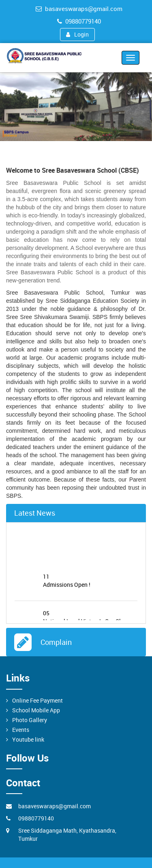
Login (77, 34)
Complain (54, 642)
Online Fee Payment (37, 700)
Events (21, 730)
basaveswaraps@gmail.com (79, 9)
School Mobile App (36, 710)
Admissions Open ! (90, 582)
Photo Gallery (30, 720)
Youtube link (28, 739)
